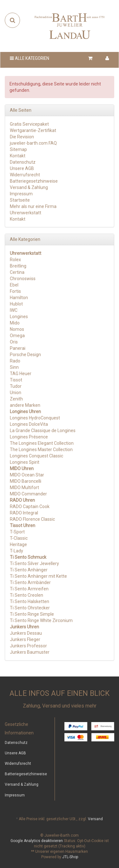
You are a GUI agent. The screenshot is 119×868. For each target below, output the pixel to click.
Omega (17, 336)
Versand (95, 819)
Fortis (15, 291)
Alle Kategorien (30, 58)
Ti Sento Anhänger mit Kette (38, 576)
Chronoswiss (23, 279)
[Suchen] (13, 20)
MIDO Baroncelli (26, 481)
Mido (15, 323)
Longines (19, 317)
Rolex (15, 260)
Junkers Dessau (26, 633)
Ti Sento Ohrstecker (30, 608)
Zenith (16, 399)
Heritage (18, 544)
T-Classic (19, 538)
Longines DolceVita (29, 424)
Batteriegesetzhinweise (34, 181)
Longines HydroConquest (35, 418)
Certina (17, 272)
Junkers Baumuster (30, 652)
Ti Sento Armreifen (29, 589)
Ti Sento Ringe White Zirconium (41, 620)
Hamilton (19, 298)
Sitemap (18, 149)
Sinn (14, 367)
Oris (14, 342)
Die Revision (22, 137)
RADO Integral (24, 513)
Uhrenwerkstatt (26, 213)
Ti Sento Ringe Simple (32, 614)
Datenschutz (23, 162)
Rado (15, 361)
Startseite (20, 200)
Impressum (21, 194)
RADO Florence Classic (32, 519)
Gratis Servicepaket (29, 124)
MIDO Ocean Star (27, 475)
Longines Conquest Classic (36, 456)
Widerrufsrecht (25, 175)
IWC (14, 310)
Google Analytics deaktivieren (37, 841)
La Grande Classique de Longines (43, 431)
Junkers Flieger (25, 639)
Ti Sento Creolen (26, 595)
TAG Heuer (21, 374)
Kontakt (18, 156)
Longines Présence (29, 437)
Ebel (14, 285)
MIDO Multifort (24, 487)
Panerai (18, 348)
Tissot (16, 380)
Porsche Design (25, 355)
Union (16, 393)
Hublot (16, 304)
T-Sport (17, 532)
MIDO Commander (28, 494)
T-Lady (17, 551)
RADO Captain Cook (30, 506)
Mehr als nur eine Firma (33, 206)
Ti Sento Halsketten (30, 601)
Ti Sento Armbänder (30, 582)
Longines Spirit (25, 462)
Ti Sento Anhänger (29, 570)
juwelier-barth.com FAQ (33, 143)
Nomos (17, 329)
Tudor (16, 386)
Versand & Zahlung (29, 187)
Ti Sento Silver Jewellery (34, 563)
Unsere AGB (22, 168)
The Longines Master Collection (41, 450)
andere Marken (25, 405)
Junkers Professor (28, 646)
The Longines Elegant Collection (42, 443)
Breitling (18, 266)
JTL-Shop (70, 857)
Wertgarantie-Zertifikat (33, 130)
